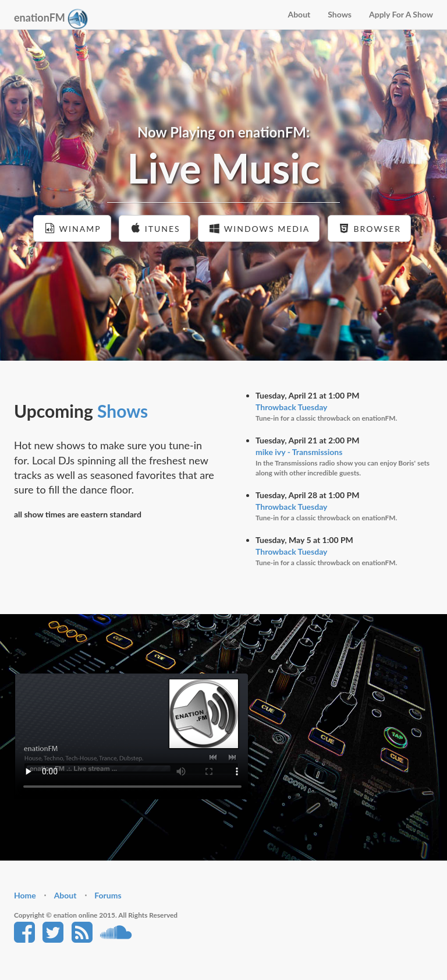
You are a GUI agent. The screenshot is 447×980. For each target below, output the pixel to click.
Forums (108, 895)
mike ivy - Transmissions (299, 452)
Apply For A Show (401, 14)
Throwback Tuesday (291, 407)
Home (25, 895)
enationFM (51, 19)
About (299, 14)
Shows (340, 14)
